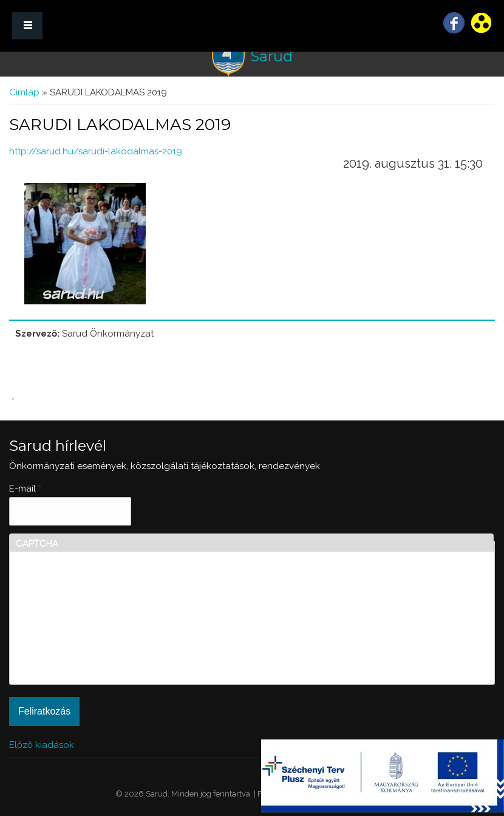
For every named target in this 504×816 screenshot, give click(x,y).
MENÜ (27, 26)
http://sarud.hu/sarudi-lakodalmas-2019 (96, 151)
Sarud (271, 56)
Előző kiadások (42, 745)
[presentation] (66, 634)
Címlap (24, 92)
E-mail (25, 489)
